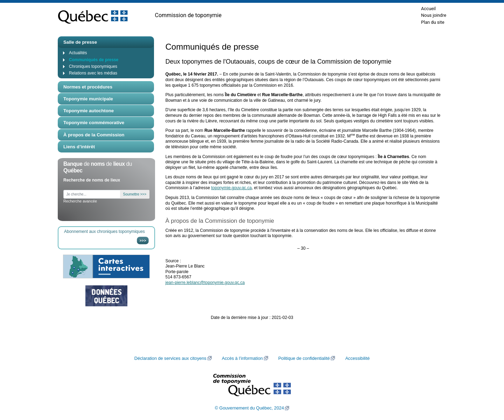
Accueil (428, 9)
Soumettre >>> (135, 194)
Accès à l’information (242, 358)
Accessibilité (357, 358)
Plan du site (433, 22)
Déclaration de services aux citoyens (170, 358)
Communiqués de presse (94, 60)
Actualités (78, 53)
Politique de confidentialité (304, 358)
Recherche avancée (80, 201)
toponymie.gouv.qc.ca (231, 188)
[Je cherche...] (92, 194)
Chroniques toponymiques (93, 66)
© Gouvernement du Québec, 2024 (250, 408)
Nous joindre (434, 15)
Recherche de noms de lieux (92, 180)
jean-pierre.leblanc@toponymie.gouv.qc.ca (205, 283)
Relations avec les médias (93, 73)
